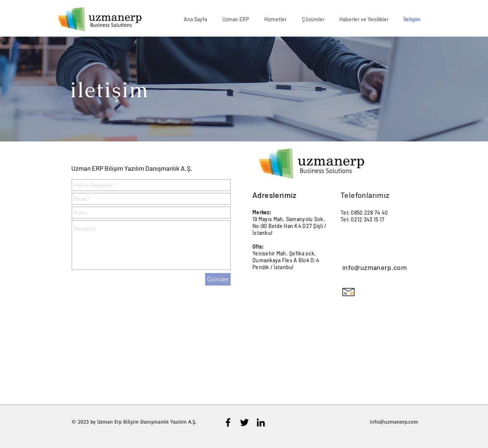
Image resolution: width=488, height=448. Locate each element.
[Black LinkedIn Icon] (261, 422)
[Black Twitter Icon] (244, 422)
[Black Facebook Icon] (228, 422)
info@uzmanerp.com (375, 267)
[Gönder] (218, 279)
